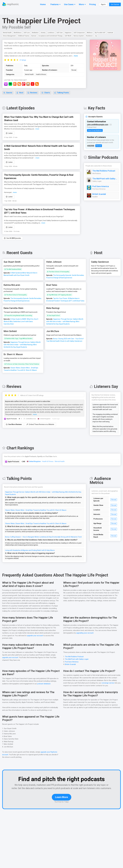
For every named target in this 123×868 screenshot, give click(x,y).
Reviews (32, 96)
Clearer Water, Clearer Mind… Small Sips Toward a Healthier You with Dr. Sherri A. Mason (36, 513)
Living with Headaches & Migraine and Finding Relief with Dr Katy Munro (30, 553)
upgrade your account (35, 641)
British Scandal (99, 197)
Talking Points (62, 96)
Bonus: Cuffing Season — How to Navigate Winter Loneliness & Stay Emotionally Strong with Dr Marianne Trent (44, 540)
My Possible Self (17, 27)
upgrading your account (85, 638)
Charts (46, 96)
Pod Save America (101, 189)
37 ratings (23, 63)
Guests (8, 96)
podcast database (45, 689)
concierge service (114, 689)
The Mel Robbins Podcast (104, 174)
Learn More (62, 806)
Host (20, 96)
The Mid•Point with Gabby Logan (105, 182)
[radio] (5, 63)
